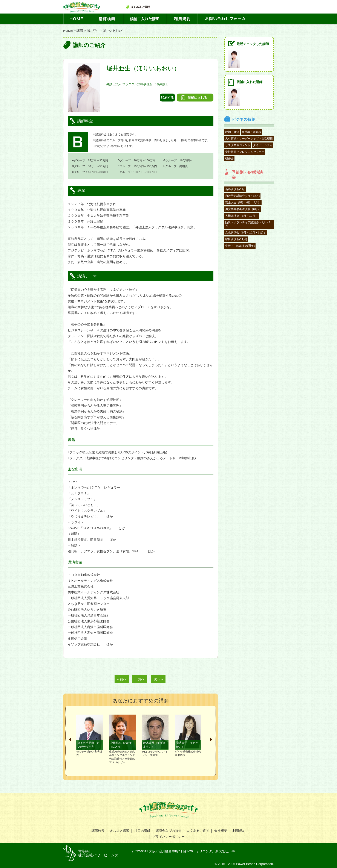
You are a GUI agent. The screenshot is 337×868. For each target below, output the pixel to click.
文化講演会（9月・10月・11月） (246, 233)
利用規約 (239, 831)
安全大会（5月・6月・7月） (243, 202)
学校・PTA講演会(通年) (240, 246)
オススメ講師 (119, 831)
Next (211, 739)
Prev (70, 739)
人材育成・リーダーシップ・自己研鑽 (249, 139)
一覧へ (140, 679)
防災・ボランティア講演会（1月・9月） (248, 224)
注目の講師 (142, 831)
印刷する (167, 98)
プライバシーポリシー (168, 837)
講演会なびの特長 (168, 831)
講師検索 (98, 831)
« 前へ (122, 679)
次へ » (158, 679)
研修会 (229, 158)
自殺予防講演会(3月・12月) (242, 196)
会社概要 (221, 831)
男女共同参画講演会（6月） (243, 209)
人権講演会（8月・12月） (242, 216)
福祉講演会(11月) (236, 239)
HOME (68, 31)
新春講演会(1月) (235, 189)
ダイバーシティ (263, 145)
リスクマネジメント (238, 145)
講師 (80, 31)
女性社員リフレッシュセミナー (245, 152)
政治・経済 (232, 132)
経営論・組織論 (252, 132)
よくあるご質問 (198, 831)
